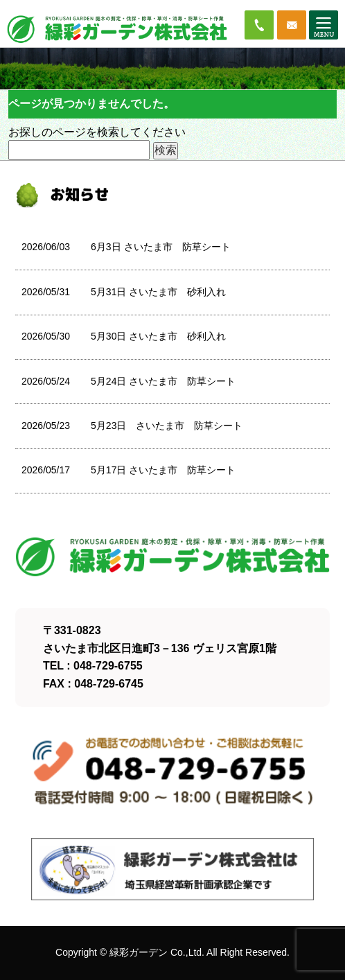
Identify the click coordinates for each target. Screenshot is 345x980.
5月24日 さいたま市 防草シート (163, 381)
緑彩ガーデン (139, 952)
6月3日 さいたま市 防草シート (160, 247)
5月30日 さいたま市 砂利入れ (158, 336)
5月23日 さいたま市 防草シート (167, 426)
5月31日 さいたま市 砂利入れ (158, 292)
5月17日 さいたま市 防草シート (163, 470)
